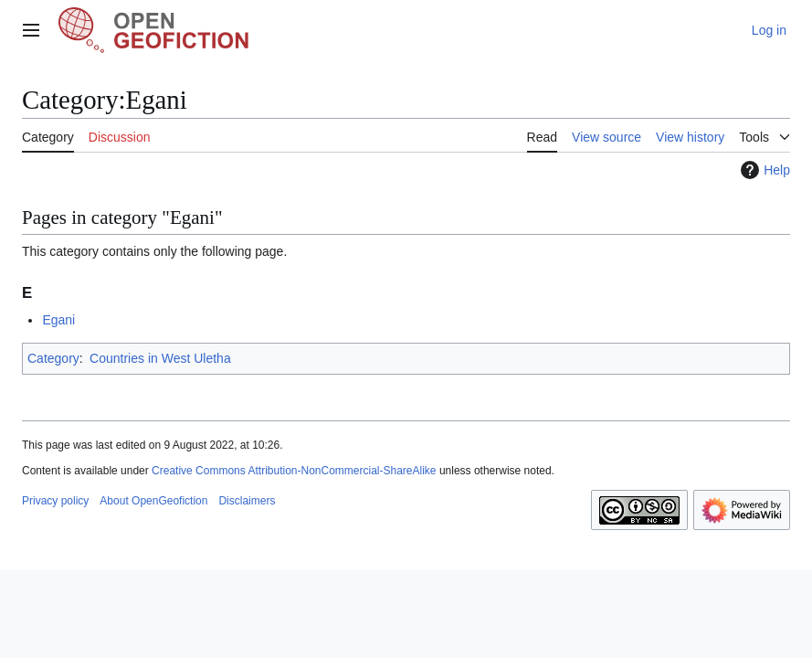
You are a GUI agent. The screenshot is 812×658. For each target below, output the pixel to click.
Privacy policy (55, 501)
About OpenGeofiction (153, 501)
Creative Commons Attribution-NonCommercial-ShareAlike (294, 471)
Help (763, 170)
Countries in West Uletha (160, 358)
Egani (58, 320)
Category (53, 358)
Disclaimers (247, 501)
